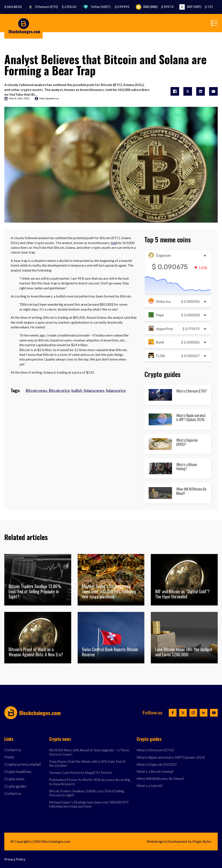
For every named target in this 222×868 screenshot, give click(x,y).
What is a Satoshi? (150, 786)
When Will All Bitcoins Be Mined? (191, 491)
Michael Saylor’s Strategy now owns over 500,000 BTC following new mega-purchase (89, 804)
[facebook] (173, 713)
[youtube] (214, 713)
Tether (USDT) (114, 7)
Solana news (94, 390)
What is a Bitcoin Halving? (187, 467)
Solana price (116, 390)
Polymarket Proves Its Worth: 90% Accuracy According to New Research (90, 782)
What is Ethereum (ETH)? (192, 391)
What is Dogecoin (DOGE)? (187, 442)
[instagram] (193, 713)
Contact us (13, 750)
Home (9, 757)
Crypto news (14, 779)
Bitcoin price (59, 390)
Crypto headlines (18, 772)
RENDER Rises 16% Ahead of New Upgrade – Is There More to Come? (89, 752)
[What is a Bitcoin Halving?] (160, 468)
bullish (77, 390)
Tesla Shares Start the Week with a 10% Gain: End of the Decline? (87, 763)
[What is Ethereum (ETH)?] (160, 395)
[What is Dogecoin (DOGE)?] (160, 444)
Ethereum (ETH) (60, 7)
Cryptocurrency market (23, 765)
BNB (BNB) (162, 7)
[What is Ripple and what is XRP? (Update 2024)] (160, 419)
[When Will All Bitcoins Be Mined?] (160, 493)
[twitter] (183, 713)
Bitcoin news (36, 390)
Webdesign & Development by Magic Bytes (179, 841)
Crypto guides (15, 786)
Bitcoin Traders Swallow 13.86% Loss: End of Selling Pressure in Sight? (87, 793)
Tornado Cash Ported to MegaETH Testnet (80, 772)
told (114, 243)
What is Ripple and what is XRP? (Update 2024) (191, 418)
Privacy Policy (15, 859)
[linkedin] (204, 713)
